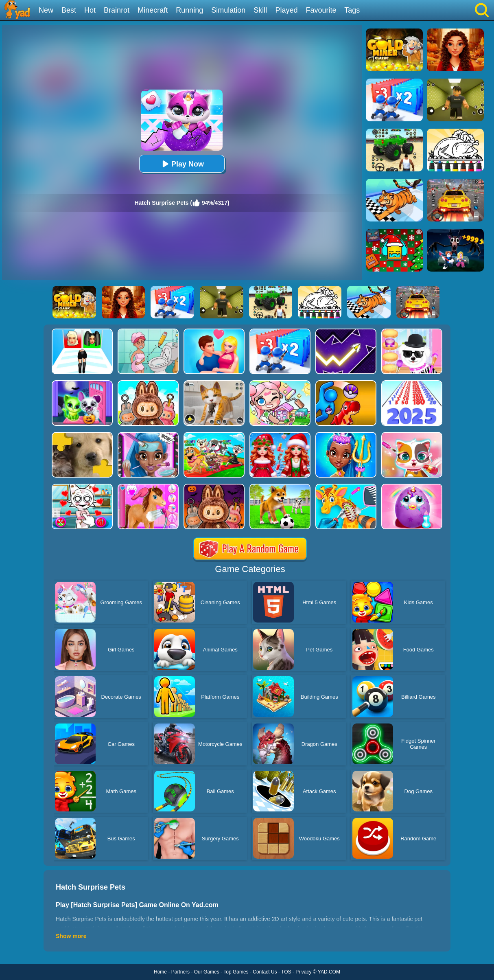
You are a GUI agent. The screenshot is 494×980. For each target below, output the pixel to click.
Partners (180, 972)
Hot (90, 10)
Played (286, 10)
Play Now (182, 164)
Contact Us (265, 972)
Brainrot (117, 10)
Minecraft (153, 10)
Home (160, 972)
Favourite (321, 10)
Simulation (228, 10)
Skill (260, 10)
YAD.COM (329, 972)
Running (189, 10)
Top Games (236, 972)
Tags (352, 10)
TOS (286, 972)
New (46, 10)
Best (69, 10)
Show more (71, 936)
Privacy (303, 972)
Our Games (207, 972)
